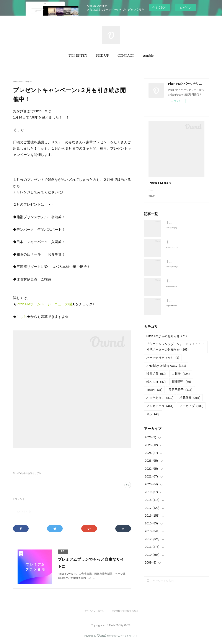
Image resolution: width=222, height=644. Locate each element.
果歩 (153, 418)
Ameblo (148, 55)
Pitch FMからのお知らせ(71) (27, 473)
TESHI (154, 394)
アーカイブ (192, 410)
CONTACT (126, 55)
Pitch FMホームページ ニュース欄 (44, 304)
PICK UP (102, 55)
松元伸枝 (190, 402)
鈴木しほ (156, 386)
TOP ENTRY (78, 55)
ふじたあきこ (160, 402)
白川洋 (181, 378)
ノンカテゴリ (160, 410)
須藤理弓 (181, 386)
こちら (22, 317)
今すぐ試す (159, 7)
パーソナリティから (163, 362)
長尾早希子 (180, 394)
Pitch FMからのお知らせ (166, 340)
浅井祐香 (156, 378)
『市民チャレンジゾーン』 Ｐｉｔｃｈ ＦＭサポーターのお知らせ (176, 351)
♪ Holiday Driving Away (166, 370)
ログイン (186, 8)
